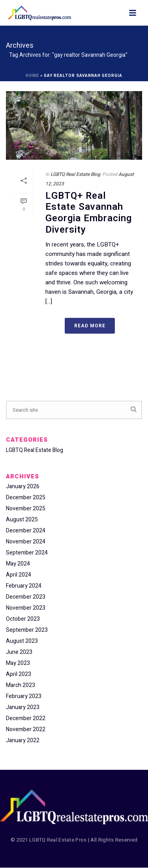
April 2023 (19, 674)
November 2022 (26, 730)
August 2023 (22, 641)
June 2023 (19, 652)
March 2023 (21, 685)
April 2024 (19, 575)
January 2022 (23, 741)
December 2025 (26, 498)
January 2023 (23, 707)
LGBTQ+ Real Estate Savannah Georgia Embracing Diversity (89, 213)
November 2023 (26, 608)
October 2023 (23, 619)
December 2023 (26, 597)
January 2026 (23, 487)
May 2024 (18, 564)
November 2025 (26, 509)
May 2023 (18, 663)
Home (32, 76)
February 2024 (24, 586)
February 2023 (24, 696)
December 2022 (26, 719)
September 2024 (27, 553)
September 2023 (27, 630)
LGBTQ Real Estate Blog (75, 174)
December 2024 (26, 531)
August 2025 (22, 520)
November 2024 (26, 542)
